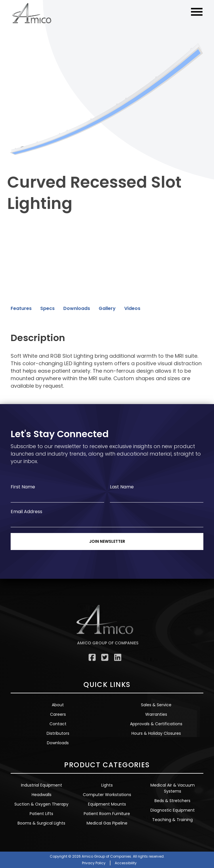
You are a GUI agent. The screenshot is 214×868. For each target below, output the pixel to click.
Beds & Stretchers (172, 801)
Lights (107, 785)
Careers (58, 714)
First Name (23, 487)
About (58, 705)
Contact (58, 724)
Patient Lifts (41, 814)
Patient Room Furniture (107, 814)
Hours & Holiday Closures (156, 733)
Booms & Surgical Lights (41, 823)
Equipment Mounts (107, 804)
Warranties (156, 714)
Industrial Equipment (42, 785)
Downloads (77, 308)
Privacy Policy (94, 863)
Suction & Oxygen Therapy (41, 804)
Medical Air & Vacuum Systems (173, 788)
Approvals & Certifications (156, 724)
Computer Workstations (107, 795)
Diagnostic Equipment (173, 810)
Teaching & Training (172, 820)
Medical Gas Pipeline (107, 823)
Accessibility (126, 863)
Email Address (26, 512)
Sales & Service (156, 705)
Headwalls (42, 795)
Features (21, 308)
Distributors (58, 733)
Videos (132, 308)
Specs (47, 308)
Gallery (107, 308)
